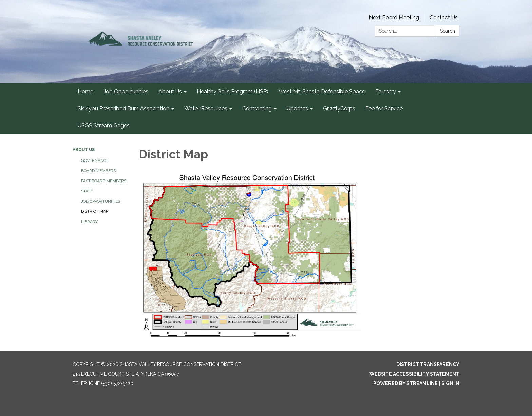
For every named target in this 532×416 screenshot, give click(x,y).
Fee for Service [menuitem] (384, 108)
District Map (95, 211)
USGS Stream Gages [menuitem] (104, 125)
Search (448, 31)
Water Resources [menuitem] (206, 108)
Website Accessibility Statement (414, 374)
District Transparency (428, 364)
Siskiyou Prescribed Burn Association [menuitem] (123, 108)
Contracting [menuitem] (257, 108)
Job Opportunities (101, 201)
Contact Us (444, 17)
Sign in (450, 383)
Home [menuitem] (85, 91)
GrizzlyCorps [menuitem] (339, 108)
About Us (84, 150)
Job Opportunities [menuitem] (126, 91)
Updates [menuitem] (297, 108)
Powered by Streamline (405, 383)
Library (89, 222)
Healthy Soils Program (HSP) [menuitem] (233, 91)
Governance (95, 160)
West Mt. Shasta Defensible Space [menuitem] (322, 91)
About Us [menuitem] (170, 91)
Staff (87, 191)
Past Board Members (104, 181)
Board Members (98, 171)
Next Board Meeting (394, 17)
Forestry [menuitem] (386, 91)
